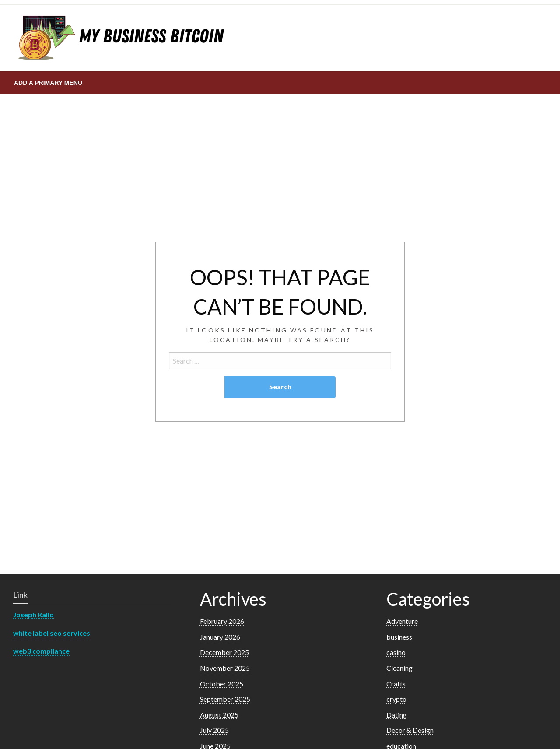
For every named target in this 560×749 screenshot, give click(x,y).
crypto (396, 699)
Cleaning (399, 668)
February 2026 (222, 621)
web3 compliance (41, 651)
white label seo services (52, 633)
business (399, 637)
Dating (397, 715)
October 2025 (222, 684)
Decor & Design (410, 730)
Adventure (402, 621)
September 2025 (225, 699)
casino (396, 652)
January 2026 (220, 637)
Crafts (396, 684)
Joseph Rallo (33, 614)
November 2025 (225, 668)
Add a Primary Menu (48, 83)
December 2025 (224, 652)
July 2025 (214, 730)
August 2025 (219, 715)
